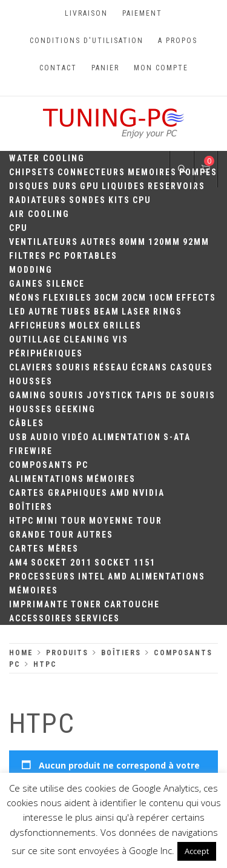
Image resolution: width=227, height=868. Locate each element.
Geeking (75, 409)
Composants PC (49, 465)
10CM (161, 298)
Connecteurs (91, 172)
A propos (178, 41)
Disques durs (43, 186)
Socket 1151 (125, 563)
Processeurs (42, 576)
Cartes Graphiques (58, 493)
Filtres (28, 256)
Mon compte (161, 68)
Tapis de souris (176, 395)
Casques (192, 367)
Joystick (110, 395)
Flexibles (67, 298)
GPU (90, 186)
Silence (65, 284)
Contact (58, 68)
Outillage (35, 339)
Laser (136, 312)
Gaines (26, 284)
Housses (31, 381)
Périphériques (46, 353)
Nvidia (149, 493)
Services (97, 618)
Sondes (87, 200)
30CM (107, 298)
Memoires (152, 172)
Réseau (111, 367)
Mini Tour (61, 521)
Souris (73, 367)
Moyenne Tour (126, 521)
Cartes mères (44, 549)
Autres (99, 242)
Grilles (122, 326)
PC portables (83, 256)
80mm (133, 242)
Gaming (28, 395)
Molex (85, 326)
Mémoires (111, 479)
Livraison (86, 13)
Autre (44, 312)
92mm (196, 242)
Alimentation (127, 437)
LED (18, 312)
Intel (92, 576)
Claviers (31, 367)
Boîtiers (31, 507)
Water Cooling (47, 158)
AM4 (19, 563)
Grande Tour (42, 535)
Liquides (123, 186)
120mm (164, 242)
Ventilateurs (44, 242)
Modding (31, 270)
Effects (196, 298)
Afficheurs (38, 326)
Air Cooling (39, 214)
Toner (86, 604)
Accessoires (41, 618)
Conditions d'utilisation (87, 41)
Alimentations (47, 479)
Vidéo (76, 437)
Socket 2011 (61, 563)
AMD (120, 493)
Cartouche (132, 604)
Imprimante (39, 604)
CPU (142, 200)
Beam (107, 312)
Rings (168, 312)
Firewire (31, 451)
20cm (134, 298)
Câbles (27, 423)
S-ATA (177, 437)
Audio (45, 437)
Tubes (76, 312)
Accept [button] (197, 851)
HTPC (21, 521)
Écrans (150, 367)
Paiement (142, 13)
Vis (120, 339)
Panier (105, 68)
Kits (119, 200)
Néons (25, 298)
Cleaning (87, 339)
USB (18, 437)
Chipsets (32, 172)
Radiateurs (38, 200)
